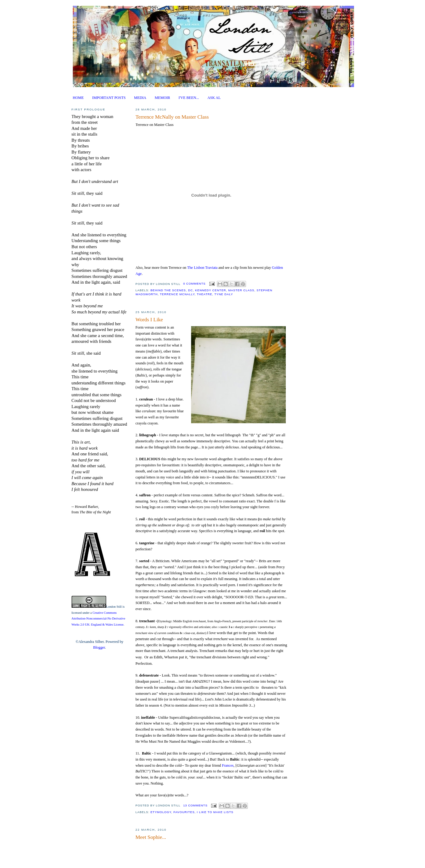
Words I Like (149, 320)
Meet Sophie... (151, 837)
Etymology (161, 812)
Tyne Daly (224, 294)
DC (191, 290)
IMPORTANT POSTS (109, 98)
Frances (228, 765)
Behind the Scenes (168, 290)
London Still (114, 607)
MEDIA (140, 98)
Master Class (241, 290)
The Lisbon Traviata (202, 268)
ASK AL (214, 98)
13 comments (195, 805)
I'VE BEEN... (189, 98)
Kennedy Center (211, 290)
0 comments (194, 284)
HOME (78, 98)
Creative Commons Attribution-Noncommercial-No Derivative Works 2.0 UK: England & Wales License (98, 619)
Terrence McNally (177, 294)
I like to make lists (215, 812)
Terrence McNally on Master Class (172, 117)
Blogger (99, 647)
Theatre (205, 294)
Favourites (184, 812)
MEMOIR (162, 98)
